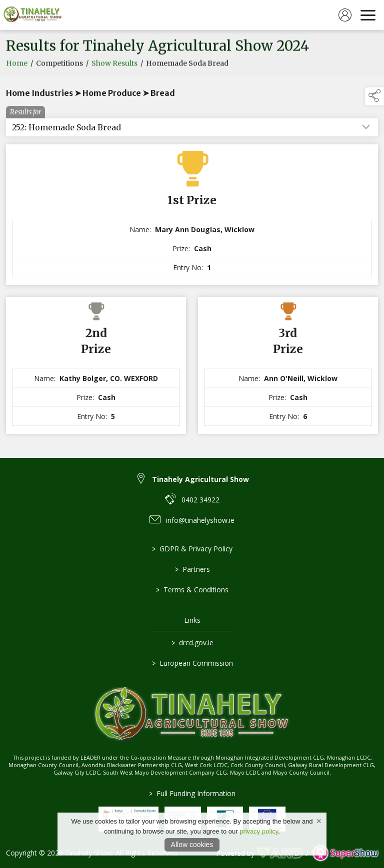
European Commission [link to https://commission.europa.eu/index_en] (192, 663)
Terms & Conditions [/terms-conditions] (192, 590)
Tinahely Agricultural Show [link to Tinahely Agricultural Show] (200, 479)
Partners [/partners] (192, 569)
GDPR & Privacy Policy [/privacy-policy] (192, 549)
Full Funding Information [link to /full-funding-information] (192, 793)
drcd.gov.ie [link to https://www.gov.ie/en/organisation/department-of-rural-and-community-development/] (192, 643)
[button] (374, 96)
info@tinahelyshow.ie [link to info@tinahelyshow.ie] (200, 520)
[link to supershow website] (345, 853)
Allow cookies (192, 845)
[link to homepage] (32, 15)
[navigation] (368, 15)
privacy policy (259, 831)
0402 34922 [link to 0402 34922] (200, 500)
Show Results (114, 65)
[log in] (345, 15)
